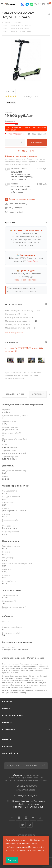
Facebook (19, 818)
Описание (38, 394)
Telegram (33, 818)
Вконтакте (12, 818)
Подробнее (32, 261)
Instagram (26, 818)
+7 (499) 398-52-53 (27, 786)
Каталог (7, 701)
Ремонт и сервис (13, 715)
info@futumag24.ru (28, 795)
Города (7, 739)
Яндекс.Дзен (30, 825)
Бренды (7, 722)
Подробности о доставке (26, 280)
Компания (9, 729)
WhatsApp (23, 825)
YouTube (40, 818)
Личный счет (10, 753)
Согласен (12, 860)
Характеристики (15, 394)
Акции (6, 708)
